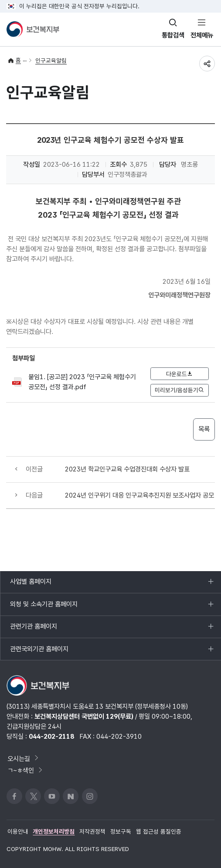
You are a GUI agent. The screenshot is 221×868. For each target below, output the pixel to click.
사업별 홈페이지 (31, 585)
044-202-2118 (51, 736)
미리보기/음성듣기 (180, 390)
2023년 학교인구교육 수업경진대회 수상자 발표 (127, 469)
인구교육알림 (51, 61)
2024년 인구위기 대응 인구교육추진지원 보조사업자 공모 (139, 495)
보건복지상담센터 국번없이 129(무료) (84, 716)
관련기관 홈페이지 (33, 630)
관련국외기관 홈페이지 (39, 653)
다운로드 (180, 374)
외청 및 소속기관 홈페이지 (44, 608)
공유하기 (207, 64)
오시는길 (24, 759)
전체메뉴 (202, 35)
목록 (204, 429)
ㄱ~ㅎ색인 (25, 770)
